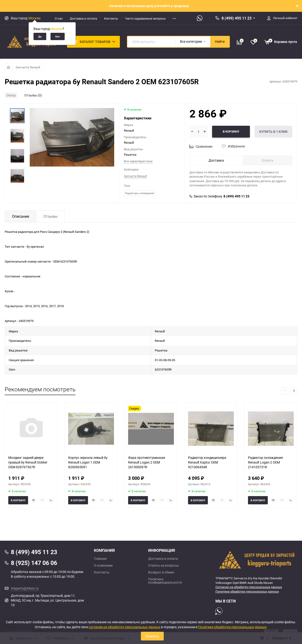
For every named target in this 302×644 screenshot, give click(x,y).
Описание (21, 216)
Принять (152, 636)
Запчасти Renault (28, 67)
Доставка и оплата (83, 18)
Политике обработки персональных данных (247, 591)
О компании (103, 565)
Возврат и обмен (161, 572)
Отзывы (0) (33, 95)
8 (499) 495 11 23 (237, 18)
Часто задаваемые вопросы (145, 18)
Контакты (111, 18)
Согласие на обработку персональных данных (249, 587)
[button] (294, 391)
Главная (100, 559)
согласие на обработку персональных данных (124, 627)
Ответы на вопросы (164, 565)
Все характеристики (138, 161)
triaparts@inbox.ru (25, 588)
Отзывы (50, 216)
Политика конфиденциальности (165, 581)
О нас (59, 18)
